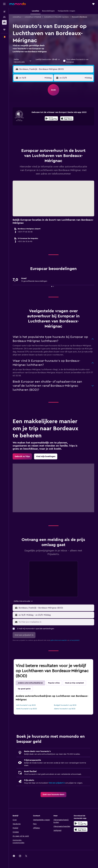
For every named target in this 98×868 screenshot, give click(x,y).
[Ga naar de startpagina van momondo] (17, 4)
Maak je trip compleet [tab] (74, 683)
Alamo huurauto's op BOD (65, 709)
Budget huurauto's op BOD (65, 705)
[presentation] (67, 118)
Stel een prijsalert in (57, 783)
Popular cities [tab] (54, 683)
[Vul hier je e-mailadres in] (56, 622)
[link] (22, 456)
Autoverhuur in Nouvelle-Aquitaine (56, 17)
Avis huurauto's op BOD (26, 705)
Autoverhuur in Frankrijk (33, 17)
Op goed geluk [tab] (24, 689)
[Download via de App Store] (67, 119)
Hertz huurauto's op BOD (27, 709)
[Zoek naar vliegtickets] (4, 12)
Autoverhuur (17, 17)
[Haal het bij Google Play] (51, 119)
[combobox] (23, 61)
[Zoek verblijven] (4, 17)
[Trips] (4, 30)
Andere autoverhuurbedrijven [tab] (30, 683)
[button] (4, 4)
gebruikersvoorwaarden (59, 640)
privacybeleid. (75, 640)
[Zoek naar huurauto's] (4, 22)
